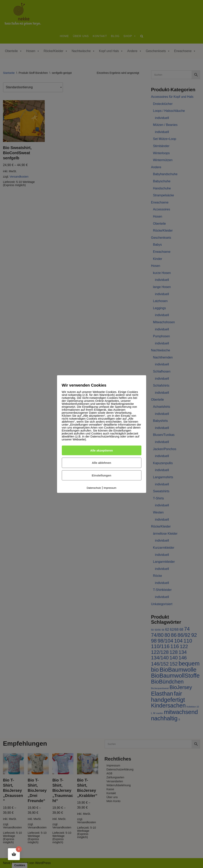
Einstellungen (101, 475)
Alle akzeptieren (101, 450)
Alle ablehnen (102, 463)
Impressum (110, 488)
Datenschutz (94, 488)
